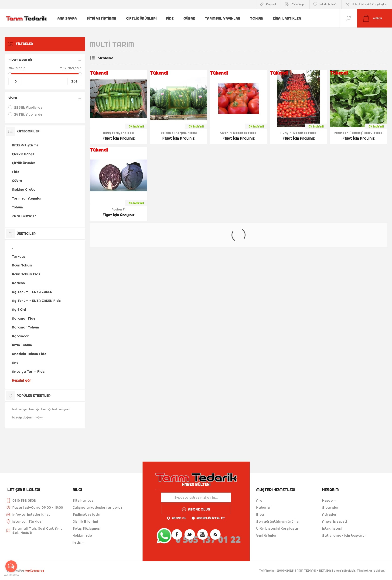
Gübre (189, 18)
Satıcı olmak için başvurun (344, 535)
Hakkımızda (82, 535)
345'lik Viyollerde (28, 114)
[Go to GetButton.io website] (11, 575)
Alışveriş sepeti (335, 521)
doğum (39, 417)
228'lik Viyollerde (28, 107)
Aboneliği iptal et (211, 518)
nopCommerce (34, 571)
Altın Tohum (22, 345)
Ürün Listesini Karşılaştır (369, 4)
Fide (169, 18)
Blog (260, 514)
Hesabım (329, 501)
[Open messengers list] (11, 566)
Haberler (264, 507)
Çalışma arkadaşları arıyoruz (97, 507)
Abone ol (179, 518)
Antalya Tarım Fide (28, 372)
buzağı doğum (22, 417)
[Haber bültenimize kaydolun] (196, 497)
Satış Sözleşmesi (87, 528)
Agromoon (21, 336)
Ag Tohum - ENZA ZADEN (32, 292)
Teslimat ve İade (86, 514)
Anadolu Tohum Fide (29, 354)
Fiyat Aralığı (20, 60)
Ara (259, 501)
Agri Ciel (19, 310)
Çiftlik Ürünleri (141, 18)
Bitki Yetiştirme (101, 18)
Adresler (329, 514)
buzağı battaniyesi (55, 409)
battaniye (19, 409)
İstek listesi (332, 528)
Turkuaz (19, 256)
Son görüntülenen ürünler (278, 521)
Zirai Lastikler (286, 18)
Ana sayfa (67, 18)
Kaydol (271, 4)
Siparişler (330, 507)
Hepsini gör (21, 380)
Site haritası (83, 501)
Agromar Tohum (25, 327)
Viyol (13, 98)
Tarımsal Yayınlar (222, 18)
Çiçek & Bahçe (23, 154)
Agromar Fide (24, 318)
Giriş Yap (298, 4)
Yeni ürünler (266, 535)
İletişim (78, 542)
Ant (15, 363)
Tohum (255, 18)
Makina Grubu (24, 190)
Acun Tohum (22, 265)
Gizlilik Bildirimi (85, 521)
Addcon (18, 283)
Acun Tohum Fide (26, 274)
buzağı (34, 409)
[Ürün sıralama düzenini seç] (115, 58)
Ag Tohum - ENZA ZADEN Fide (36, 301)
